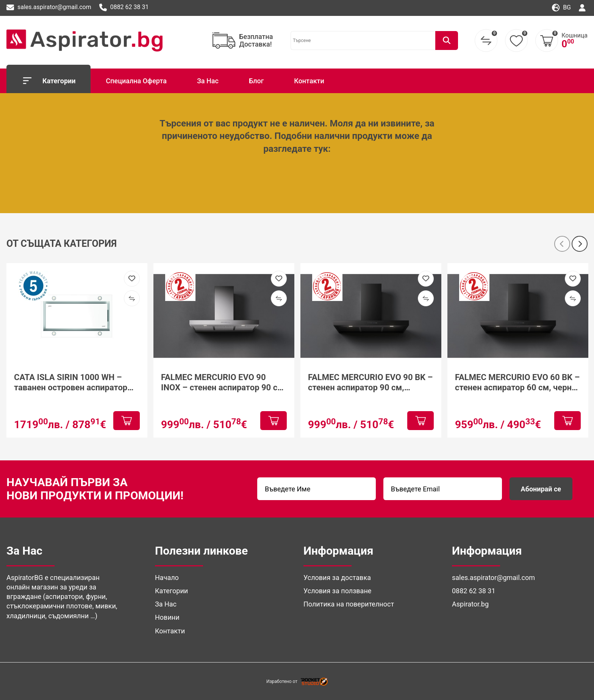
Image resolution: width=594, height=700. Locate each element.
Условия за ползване (337, 591)
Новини (167, 617)
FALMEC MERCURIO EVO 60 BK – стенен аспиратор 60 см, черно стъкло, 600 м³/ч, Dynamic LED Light (517, 383)
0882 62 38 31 (124, 8)
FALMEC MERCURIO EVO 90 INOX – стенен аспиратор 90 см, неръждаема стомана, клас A (223, 383)
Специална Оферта (136, 81)
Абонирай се (541, 489)
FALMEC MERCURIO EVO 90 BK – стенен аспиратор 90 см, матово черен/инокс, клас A (370, 383)
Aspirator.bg (470, 604)
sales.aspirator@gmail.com (49, 8)
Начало (167, 578)
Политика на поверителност (349, 604)
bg (561, 8)
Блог (256, 81)
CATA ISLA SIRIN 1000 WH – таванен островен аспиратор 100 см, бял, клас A (71, 383)
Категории (48, 81)
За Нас (208, 81)
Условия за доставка (337, 578)
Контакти (309, 81)
